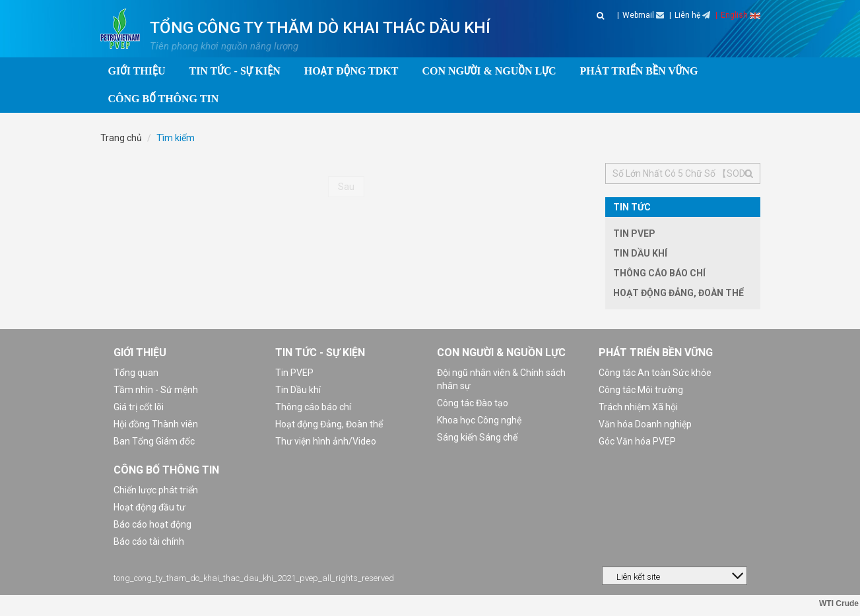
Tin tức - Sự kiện (320, 353)
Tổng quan (136, 373)
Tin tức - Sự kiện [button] (234, 71)
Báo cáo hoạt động (152, 524)
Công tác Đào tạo (473, 403)
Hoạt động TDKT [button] (351, 71)
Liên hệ (692, 15)
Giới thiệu (140, 353)
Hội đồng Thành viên (156, 424)
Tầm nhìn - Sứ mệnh (156, 390)
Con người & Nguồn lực (501, 353)
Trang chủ (121, 138)
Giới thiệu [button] (137, 71)
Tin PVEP (634, 233)
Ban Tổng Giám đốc (154, 441)
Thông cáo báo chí (659, 273)
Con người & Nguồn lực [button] (489, 71)
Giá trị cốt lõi (139, 407)
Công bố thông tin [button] (164, 99)
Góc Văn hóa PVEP (637, 441)
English (741, 15)
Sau (346, 187)
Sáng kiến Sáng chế (477, 437)
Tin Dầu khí (640, 253)
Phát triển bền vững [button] (639, 71)
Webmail (643, 15)
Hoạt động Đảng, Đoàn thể (678, 293)
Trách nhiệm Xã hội (638, 407)
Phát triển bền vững (656, 353)
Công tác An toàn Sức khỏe (655, 373)
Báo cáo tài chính (149, 541)
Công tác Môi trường (641, 390)
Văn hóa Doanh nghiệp (645, 424)
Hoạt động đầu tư (149, 507)
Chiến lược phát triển (156, 490)
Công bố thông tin (166, 470)
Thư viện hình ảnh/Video (326, 441)
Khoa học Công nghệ (479, 420)
